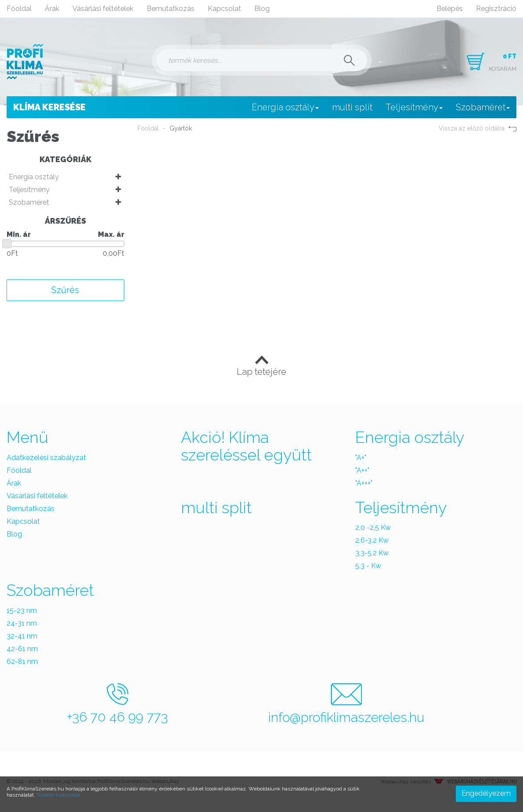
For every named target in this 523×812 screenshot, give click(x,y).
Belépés (450, 9)
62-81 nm (22, 662)
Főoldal (19, 9)
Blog (262, 9)
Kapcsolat (224, 9)
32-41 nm (22, 636)
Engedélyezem (486, 793)
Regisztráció (496, 9)
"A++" (362, 470)
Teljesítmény (414, 107)
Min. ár (19, 234)
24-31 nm (22, 623)
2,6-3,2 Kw (372, 540)
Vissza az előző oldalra (478, 128)
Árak (52, 9)
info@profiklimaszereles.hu (346, 704)
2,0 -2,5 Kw (373, 527)
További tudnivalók (59, 795)
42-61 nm (22, 649)
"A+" (361, 458)
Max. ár (111, 234)
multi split (352, 107)
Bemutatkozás (171, 9)
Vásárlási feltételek (103, 9)
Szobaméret (483, 107)
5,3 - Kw (368, 566)
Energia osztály (285, 107)
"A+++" (364, 483)
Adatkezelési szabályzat (46, 458)
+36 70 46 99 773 (117, 704)
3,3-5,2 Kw (372, 553)
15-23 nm (22, 611)
